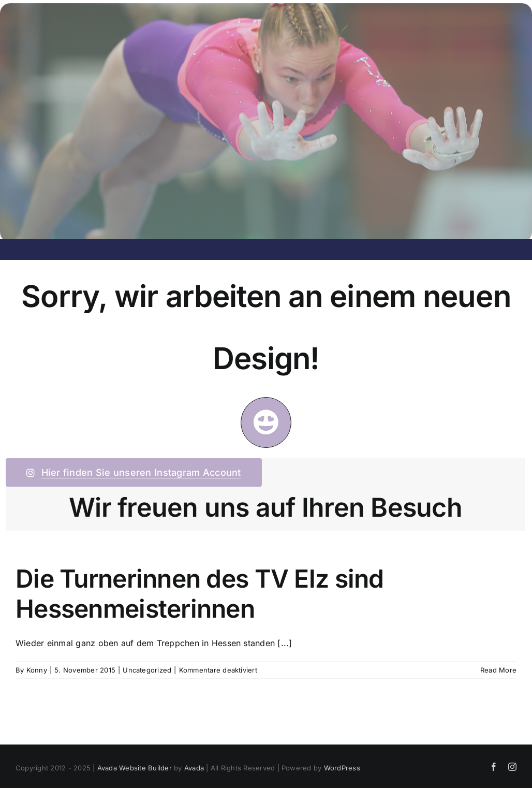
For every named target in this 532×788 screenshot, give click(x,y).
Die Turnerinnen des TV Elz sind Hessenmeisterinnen (200, 594)
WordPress (342, 768)
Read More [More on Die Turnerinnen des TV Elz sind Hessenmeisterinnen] (498, 670)
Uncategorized (147, 670)
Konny (37, 670)
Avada (194, 768)
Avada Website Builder (135, 768)
